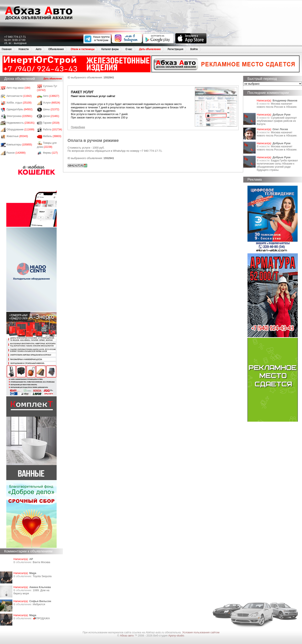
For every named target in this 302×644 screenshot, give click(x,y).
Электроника (19, 116)
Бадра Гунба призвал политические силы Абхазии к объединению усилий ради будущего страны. (277, 165)
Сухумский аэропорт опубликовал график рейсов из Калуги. (277, 121)
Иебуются (39, 604)
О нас (129, 49)
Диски (51, 116)
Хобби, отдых (19, 103)
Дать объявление (150, 49)
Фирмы (50, 153)
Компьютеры (19, 145)
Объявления (56, 49)
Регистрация (175, 49)
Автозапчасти (19, 96)
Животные (17, 136)
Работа (53, 130)
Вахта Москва (41, 562)
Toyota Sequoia (42, 576)
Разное (16, 153)
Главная (7, 49)
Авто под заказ (18, 88)
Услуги (52, 103)
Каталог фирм (110, 49)
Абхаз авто (127, 636)
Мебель (52, 136)
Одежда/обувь (20, 109)
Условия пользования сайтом (201, 632)
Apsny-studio (176, 636)
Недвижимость (21, 123)
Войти (194, 49)
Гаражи (51, 123)
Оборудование (20, 130)
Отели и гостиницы (83, 49)
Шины (51, 109)
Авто (38, 49)
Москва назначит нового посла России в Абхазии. (277, 105)
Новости (24, 49)
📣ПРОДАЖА (41, 618)
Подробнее (78, 127)
